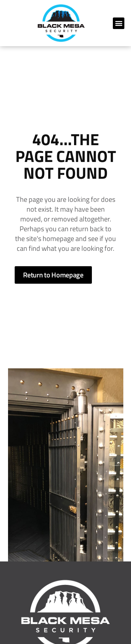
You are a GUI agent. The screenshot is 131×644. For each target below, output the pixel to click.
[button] (119, 23)
